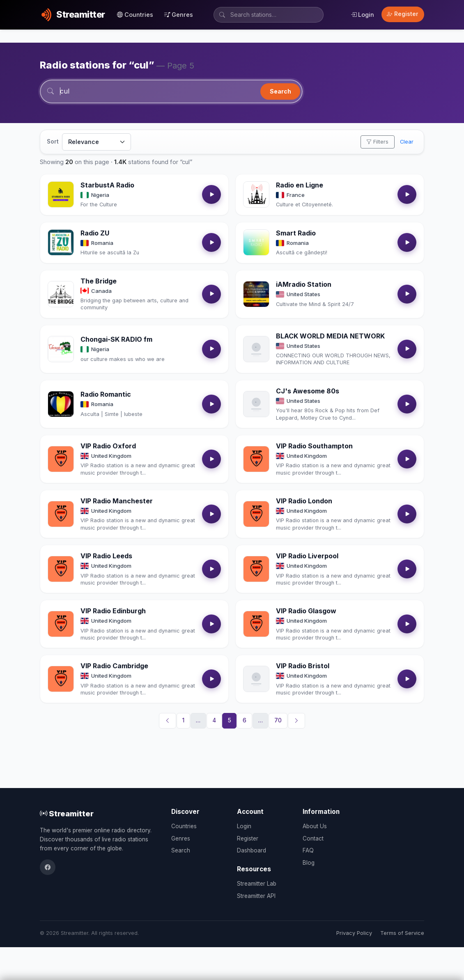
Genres (179, 15)
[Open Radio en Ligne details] (256, 195)
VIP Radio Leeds (106, 556)
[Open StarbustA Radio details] (61, 195)
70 (278, 721)
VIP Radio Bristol (303, 666)
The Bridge (99, 281)
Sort (53, 142)
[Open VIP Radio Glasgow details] (256, 624)
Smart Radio (296, 233)
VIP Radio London (304, 501)
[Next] (296, 721)
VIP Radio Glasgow (306, 611)
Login (362, 15)
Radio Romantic (106, 395)
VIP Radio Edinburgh (113, 611)
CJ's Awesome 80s (308, 391)
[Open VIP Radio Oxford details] (61, 459)
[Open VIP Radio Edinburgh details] (61, 624)
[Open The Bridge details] (61, 294)
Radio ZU (95, 233)
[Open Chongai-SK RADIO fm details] (61, 350)
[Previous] (168, 721)
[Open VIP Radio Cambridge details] (61, 679)
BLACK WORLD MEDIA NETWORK (330, 336)
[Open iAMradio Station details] (256, 294)
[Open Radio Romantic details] (61, 404)
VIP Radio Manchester (117, 501)
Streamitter (67, 813)
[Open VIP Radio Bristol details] (256, 679)
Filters (377, 142)
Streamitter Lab (257, 884)
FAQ (308, 850)
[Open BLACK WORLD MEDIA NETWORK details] (256, 350)
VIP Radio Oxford (108, 446)
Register (403, 14)
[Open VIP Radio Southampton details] (256, 459)
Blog (309, 863)
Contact (313, 838)
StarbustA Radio (107, 185)
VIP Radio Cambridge (114, 666)
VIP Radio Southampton (314, 446)
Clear (407, 142)
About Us (315, 826)
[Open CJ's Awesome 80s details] (256, 404)
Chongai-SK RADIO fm (116, 340)
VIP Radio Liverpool (307, 556)
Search (280, 91)
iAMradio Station (304, 285)
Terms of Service (402, 933)
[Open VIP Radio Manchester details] (61, 514)
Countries (135, 15)
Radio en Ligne (300, 185)
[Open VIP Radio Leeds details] (61, 569)
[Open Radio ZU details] (61, 243)
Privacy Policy (354, 933)
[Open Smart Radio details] (256, 243)
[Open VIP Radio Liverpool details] (256, 569)
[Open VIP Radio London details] (256, 514)
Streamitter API (256, 896)
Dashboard (252, 850)
